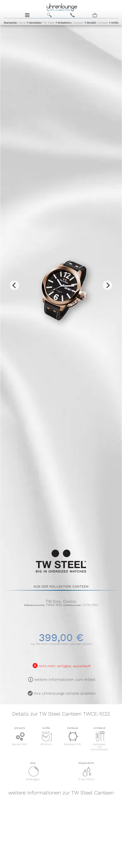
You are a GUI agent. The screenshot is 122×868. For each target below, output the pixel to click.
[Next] (107, 285)
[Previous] (15, 285)
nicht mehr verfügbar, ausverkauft (65, 666)
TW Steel (42, 23)
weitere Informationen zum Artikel (65, 680)
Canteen (71, 23)
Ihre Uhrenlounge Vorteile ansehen (65, 693)
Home (15, 23)
